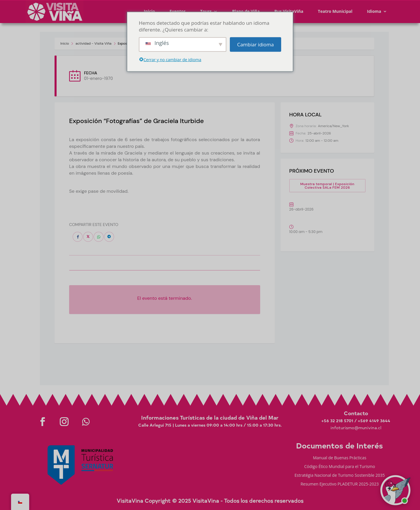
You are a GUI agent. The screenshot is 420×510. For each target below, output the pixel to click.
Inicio (65, 43)
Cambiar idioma (256, 44)
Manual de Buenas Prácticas (340, 458)
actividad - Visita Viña (93, 43)
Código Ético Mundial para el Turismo (340, 467)
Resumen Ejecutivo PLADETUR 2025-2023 (339, 484)
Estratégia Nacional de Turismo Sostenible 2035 (340, 476)
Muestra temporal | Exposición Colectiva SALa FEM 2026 (327, 186)
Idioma (374, 11)
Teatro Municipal (335, 11)
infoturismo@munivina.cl (356, 428)
